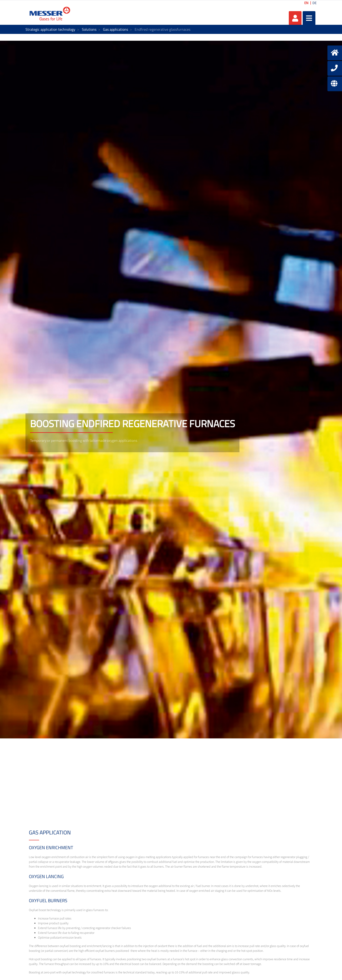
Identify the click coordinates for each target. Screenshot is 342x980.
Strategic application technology (50, 29)
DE (314, 3)
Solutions (89, 29)
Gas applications (116, 29)
